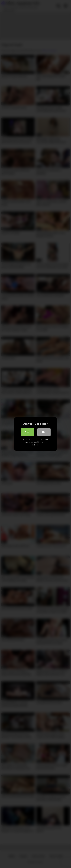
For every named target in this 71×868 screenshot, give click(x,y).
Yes (27, 432)
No (44, 432)
